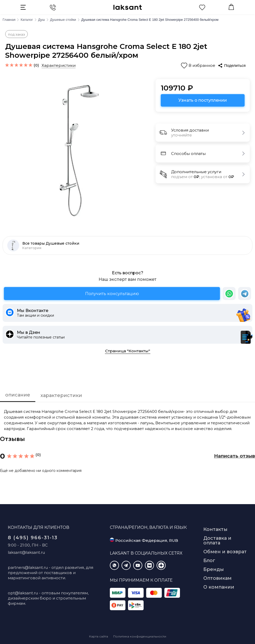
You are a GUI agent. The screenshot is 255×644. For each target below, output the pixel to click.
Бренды (214, 569)
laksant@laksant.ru (26, 552)
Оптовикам (217, 578)
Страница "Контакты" (128, 351)
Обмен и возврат (225, 552)
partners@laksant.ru (28, 567)
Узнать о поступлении (203, 100)
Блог (209, 561)
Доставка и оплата (217, 541)
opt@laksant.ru (23, 593)
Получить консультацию (112, 294)
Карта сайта (99, 636)
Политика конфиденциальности (140, 636)
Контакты (215, 529)
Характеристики (59, 65)
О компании (219, 587)
